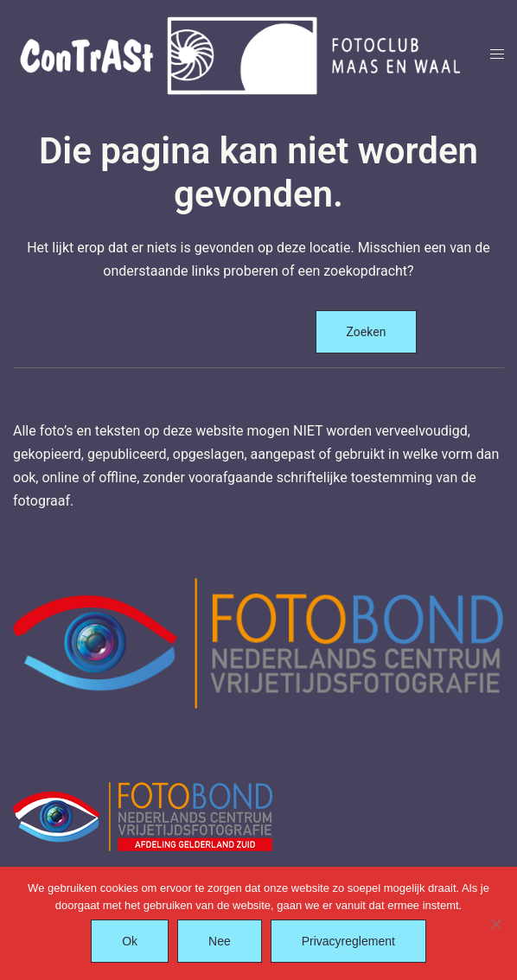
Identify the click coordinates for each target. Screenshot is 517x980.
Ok (130, 941)
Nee (220, 941)
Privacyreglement (348, 941)
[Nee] (495, 924)
